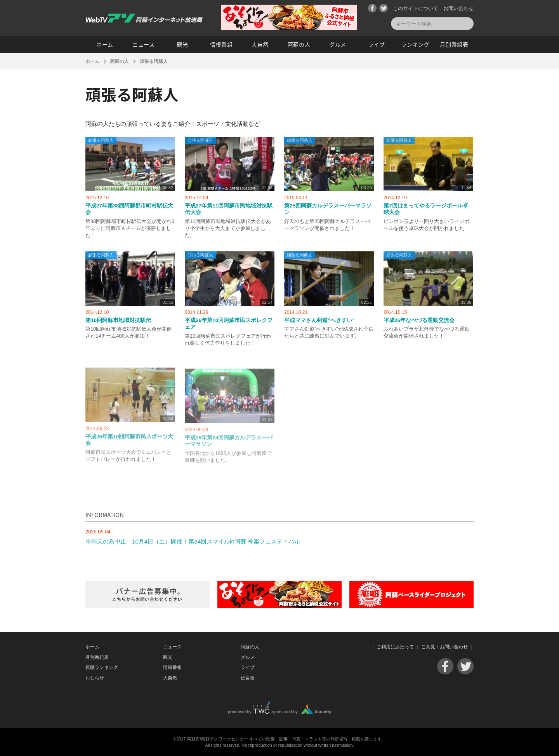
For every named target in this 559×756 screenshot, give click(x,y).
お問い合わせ (458, 8)
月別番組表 (454, 44)
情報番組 (221, 44)
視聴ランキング (102, 667)
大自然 (260, 44)
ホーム (105, 44)
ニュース (144, 44)
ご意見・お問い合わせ (444, 647)
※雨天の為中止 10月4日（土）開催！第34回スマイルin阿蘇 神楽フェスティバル (193, 541)
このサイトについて (416, 8)
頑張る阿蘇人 (101, 140)
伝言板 (248, 678)
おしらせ (95, 678)
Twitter (384, 8)
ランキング (415, 44)
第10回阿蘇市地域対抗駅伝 (118, 320)
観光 (182, 44)
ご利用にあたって (395, 647)
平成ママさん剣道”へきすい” (319, 320)
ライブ (377, 44)
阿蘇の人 (299, 44)
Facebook (372, 8)
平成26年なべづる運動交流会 (419, 320)
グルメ (338, 44)
